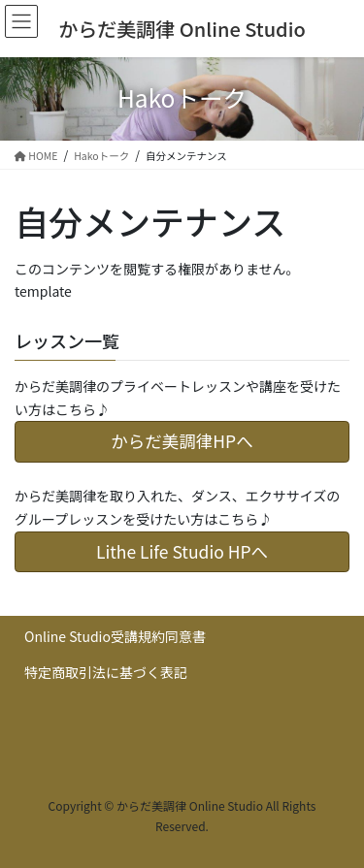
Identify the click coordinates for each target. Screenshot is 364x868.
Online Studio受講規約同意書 (115, 636)
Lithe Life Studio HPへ (182, 551)
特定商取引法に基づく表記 (106, 672)
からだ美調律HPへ (182, 441)
